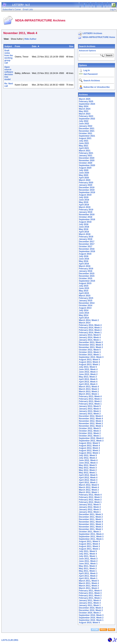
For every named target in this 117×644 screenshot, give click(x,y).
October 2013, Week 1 (90, 355)
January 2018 (86, 239)
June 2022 (84, 124)
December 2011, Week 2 (91, 517)
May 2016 (84, 261)
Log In (87, 70)
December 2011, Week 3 (91, 514)
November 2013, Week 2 (91, 347)
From (17, 46)
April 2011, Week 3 (88, 573)
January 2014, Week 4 (90, 337)
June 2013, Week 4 (88, 369)
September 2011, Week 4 (91, 534)
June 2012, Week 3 (88, 463)
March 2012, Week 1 (89, 492)
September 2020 (87, 165)
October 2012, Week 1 (90, 436)
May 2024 (84, 106)
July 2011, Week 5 (88, 551)
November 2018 (87, 215)
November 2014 (87, 303)
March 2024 (85, 109)
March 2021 (85, 151)
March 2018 (85, 234)
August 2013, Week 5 (89, 360)
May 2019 (84, 202)
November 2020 (87, 160)
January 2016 (86, 271)
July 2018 (84, 224)
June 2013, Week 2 (88, 374)
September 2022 (87, 119)
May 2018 (84, 229)
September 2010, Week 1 (91, 620)
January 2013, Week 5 (90, 406)
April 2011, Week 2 (88, 576)
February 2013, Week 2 (90, 401)
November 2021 (87, 131)
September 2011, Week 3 (91, 537)
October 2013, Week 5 (90, 350)
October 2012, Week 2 (90, 433)
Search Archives (87, 46)
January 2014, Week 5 (90, 335)
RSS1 (103, 630)
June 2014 (84, 313)
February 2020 (86, 183)
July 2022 (84, 121)
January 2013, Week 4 (90, 409)
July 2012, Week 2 (88, 458)
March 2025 (85, 99)
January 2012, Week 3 (90, 510)
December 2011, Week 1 (91, 519)
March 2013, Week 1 (89, 394)
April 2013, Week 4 (88, 382)
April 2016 (84, 264)
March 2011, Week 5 (89, 581)
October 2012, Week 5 (90, 428)
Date (34, 46)
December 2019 (87, 188)
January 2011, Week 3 (90, 603)
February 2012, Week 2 (90, 500)
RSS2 (111, 630)
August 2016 (85, 254)
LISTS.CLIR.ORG (10, 640)
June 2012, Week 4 (88, 460)
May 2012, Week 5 (88, 465)
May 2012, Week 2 (88, 470)
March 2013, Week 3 (89, 389)
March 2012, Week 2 (89, 490)
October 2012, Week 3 (90, 431)
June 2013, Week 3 (88, 372)
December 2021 (87, 129)
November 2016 (87, 249)
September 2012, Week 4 (91, 438)
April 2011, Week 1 (88, 578)
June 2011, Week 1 (88, 564)
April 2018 (84, 232)
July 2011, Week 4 (88, 554)
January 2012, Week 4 (90, 507)
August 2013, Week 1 (89, 364)
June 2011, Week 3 (88, 559)
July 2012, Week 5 (88, 455)
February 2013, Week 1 (90, 404)
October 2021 (86, 133)
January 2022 (86, 126)
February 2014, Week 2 (90, 330)
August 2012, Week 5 (89, 443)
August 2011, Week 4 (89, 544)
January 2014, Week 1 (90, 340)
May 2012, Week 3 (88, 468)
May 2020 (84, 175)
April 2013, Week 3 (88, 384)
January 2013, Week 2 (90, 414)
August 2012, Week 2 (89, 451)
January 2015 (86, 301)
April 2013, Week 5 (88, 379)
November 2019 (87, 190)
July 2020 (84, 170)
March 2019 (85, 207)
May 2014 (84, 315)
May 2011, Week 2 (88, 569)
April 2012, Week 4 (88, 478)
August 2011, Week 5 (89, 541)
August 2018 (85, 222)
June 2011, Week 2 (88, 561)
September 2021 (87, 136)
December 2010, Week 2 (91, 610)
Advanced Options (87, 51)
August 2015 (85, 283)
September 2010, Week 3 (91, 615)
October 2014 (86, 305)
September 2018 (87, 219)
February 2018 (86, 237)
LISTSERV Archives (92, 33)
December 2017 (87, 242)
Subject (8, 46)
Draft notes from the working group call (9, 57)
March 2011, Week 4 (89, 583)
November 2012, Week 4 (91, 419)
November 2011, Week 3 (91, 524)
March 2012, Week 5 (89, 485)
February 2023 (86, 116)
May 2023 (84, 111)
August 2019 (85, 195)
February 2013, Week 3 (90, 399)
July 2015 (84, 286)
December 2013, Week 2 (91, 342)
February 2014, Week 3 (90, 328)
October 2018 (86, 217)
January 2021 (86, 156)
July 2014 (84, 310)
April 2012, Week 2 (88, 482)
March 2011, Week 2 (89, 588)
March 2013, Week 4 (89, 387)
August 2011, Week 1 (89, 549)
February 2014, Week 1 (90, 333)
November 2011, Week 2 (91, 527)
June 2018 (84, 227)
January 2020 (86, 185)
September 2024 (87, 104)
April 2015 (84, 293)
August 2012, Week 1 (89, 453)
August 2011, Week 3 (89, 546)
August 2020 (85, 168)
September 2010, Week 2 (91, 618)
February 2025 (86, 101)
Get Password (91, 74)
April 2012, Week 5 (88, 475)
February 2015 (86, 298)
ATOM (95, 630)
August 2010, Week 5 (89, 623)
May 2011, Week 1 (88, 571)
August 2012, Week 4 (89, 446)
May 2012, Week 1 (88, 473)
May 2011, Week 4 (88, 566)
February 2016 (86, 269)
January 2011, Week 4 (90, 600)
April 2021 (84, 148)
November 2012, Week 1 (91, 426)
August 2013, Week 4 (89, 362)
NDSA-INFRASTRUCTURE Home (99, 37)
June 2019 (84, 200)
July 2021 (84, 141)
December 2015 (87, 274)
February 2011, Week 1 (90, 598)
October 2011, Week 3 (90, 532)
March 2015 (85, 296)
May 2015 (84, 291)
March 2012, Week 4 (89, 487)
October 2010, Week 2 (90, 613)
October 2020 (86, 163)
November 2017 (87, 244)
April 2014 (84, 318)
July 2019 (84, 197)
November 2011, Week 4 (91, 522)
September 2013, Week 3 (91, 357)
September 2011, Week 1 (91, 539)
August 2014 (85, 308)
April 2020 (84, 178)
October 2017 (86, 247)
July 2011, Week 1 (88, 556)
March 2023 (85, 114)
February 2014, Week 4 (90, 325)
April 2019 (84, 205)
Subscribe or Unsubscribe (97, 87)
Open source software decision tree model (9, 73)
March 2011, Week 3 (89, 586)
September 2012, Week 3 (91, 441)
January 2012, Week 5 (90, 505)
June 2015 (84, 288)
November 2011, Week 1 (91, 529)
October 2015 (86, 278)
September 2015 (87, 281)
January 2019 (86, 212)
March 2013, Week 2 (89, 392)
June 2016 (84, 259)
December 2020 (87, 158)
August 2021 (85, 138)
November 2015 (87, 276)
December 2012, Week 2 (91, 416)
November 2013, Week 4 (91, 345)
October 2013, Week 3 (90, 352)
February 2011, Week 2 (90, 596)
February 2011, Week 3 (90, 593)
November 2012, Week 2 (91, 423)
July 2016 (84, 256)
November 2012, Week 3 (91, 421)
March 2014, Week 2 (89, 320)
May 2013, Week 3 (88, 377)
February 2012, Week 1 (90, 502)
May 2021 (84, 146)
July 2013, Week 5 (88, 367)
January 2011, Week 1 (90, 605)
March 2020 (85, 180)
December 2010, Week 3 (91, 608)
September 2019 (87, 192)
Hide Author (30, 39)
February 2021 (86, 153)
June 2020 (84, 173)
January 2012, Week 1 (90, 512)
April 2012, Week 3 (88, 480)
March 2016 (85, 266)
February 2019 (86, 210)
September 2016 (87, 251)
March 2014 (85, 323)
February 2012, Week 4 (90, 495)
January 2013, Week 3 (90, 411)
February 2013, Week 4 (90, 396)
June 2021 (84, 143)
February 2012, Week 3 (90, 497)
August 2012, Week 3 (89, 448)
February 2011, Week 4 (90, 591)
